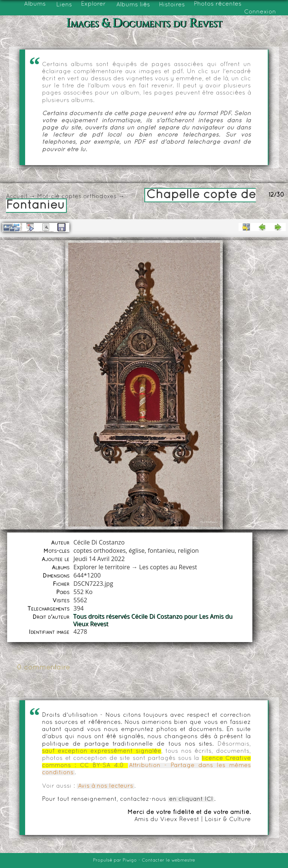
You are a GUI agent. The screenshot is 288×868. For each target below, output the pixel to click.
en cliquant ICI (191, 799)
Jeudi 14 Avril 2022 (99, 559)
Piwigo (130, 860)
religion (188, 551)
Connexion (260, 12)
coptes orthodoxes (89, 197)
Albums (35, 4)
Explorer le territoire (102, 567)
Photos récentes (218, 4)
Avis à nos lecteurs (106, 786)
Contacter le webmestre (168, 860)
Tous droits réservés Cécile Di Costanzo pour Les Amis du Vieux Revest (153, 620)
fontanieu (161, 551)
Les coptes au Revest (168, 567)
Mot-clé (48, 197)
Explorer (93, 4)
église (136, 551)
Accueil (17, 197)
